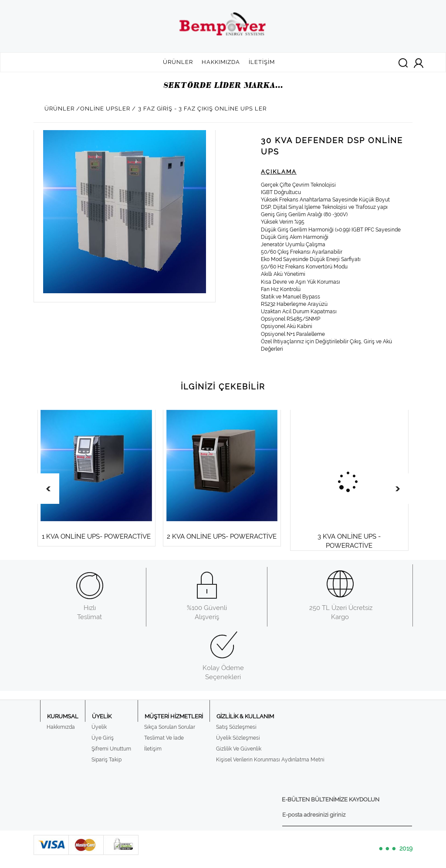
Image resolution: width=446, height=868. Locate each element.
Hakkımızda (61, 727)
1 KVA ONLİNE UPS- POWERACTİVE (96, 536)
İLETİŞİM (262, 62)
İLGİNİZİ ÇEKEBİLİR (223, 387)
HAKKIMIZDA (221, 62)
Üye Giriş (103, 738)
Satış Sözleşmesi (236, 727)
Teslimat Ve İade (164, 738)
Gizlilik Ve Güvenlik (239, 749)
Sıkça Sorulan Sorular (170, 727)
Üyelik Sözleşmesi (238, 738)
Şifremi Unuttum (111, 749)
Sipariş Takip (106, 760)
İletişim (153, 749)
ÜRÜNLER (178, 62)
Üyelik (99, 727)
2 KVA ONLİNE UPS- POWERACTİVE (222, 536)
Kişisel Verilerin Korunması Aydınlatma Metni (270, 760)
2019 (395, 849)
